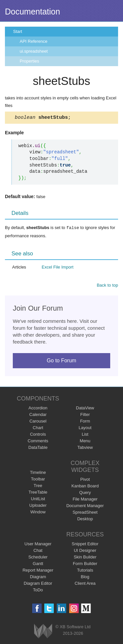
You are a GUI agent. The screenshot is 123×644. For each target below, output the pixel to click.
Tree (38, 486)
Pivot (85, 480)
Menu (85, 441)
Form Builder (85, 564)
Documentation (32, 12)
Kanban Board (85, 487)
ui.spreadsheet (34, 51)
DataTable (38, 448)
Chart (38, 428)
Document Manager (85, 506)
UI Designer (85, 551)
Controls (38, 435)
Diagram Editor (38, 584)
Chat (38, 551)
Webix (43, 632)
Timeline (38, 473)
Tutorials (85, 571)
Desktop (85, 519)
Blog (85, 577)
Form (85, 422)
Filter (85, 415)
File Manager (85, 500)
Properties (29, 61)
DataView (85, 409)
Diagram (38, 577)
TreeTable (38, 493)
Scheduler (38, 558)
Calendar (38, 415)
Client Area (85, 584)
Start (18, 31)
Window (38, 513)
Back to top (107, 286)
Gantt (38, 564)
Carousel (38, 422)
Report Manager (38, 571)
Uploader (38, 506)
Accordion (38, 409)
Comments (38, 441)
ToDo (38, 591)
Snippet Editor (85, 544)
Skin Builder (85, 558)
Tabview (85, 448)
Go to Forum (62, 361)
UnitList (38, 499)
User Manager (38, 544)
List (85, 435)
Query (85, 493)
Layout (85, 428)
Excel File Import (58, 268)
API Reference (34, 41)
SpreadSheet (85, 513)
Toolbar (38, 480)
